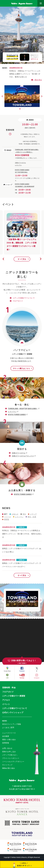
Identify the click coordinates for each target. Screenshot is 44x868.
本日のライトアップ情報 (12, 724)
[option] (22, 232)
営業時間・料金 (9, 688)
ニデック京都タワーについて (24, 298)
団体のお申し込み (9, 752)
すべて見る (22, 259)
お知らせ (14, 514)
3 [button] (24, 109)
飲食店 (8, 150)
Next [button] (41, 259)
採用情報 (6, 743)
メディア (32, 514)
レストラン (12, 412)
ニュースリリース (9, 733)
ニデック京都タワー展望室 (14, 696)
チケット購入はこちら (21, 368)
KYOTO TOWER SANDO (17, 415)
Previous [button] (3, 259)
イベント (6, 704)
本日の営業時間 (22, 155)
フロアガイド (18, 301)
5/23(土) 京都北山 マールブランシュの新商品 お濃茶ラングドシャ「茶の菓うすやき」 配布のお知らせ (25, 72)
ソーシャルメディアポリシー (13, 762)
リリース (7, 517)
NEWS (5, 721)
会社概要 (6, 736)
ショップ (8, 185)
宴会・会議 (31, 517)
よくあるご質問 (8, 728)
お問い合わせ (7, 748)
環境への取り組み (9, 740)
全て (5, 514)
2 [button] (22, 109)
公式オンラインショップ (13, 712)
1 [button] (20, 109)
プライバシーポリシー (11, 758)
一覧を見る (38, 80)
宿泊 (23, 514)
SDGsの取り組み (9, 768)
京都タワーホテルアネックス (23, 456)
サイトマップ (7, 765)
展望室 (30, 120)
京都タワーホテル (19, 453)
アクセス (6, 700)
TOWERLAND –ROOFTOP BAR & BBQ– (23, 409)
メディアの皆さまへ (10, 755)
